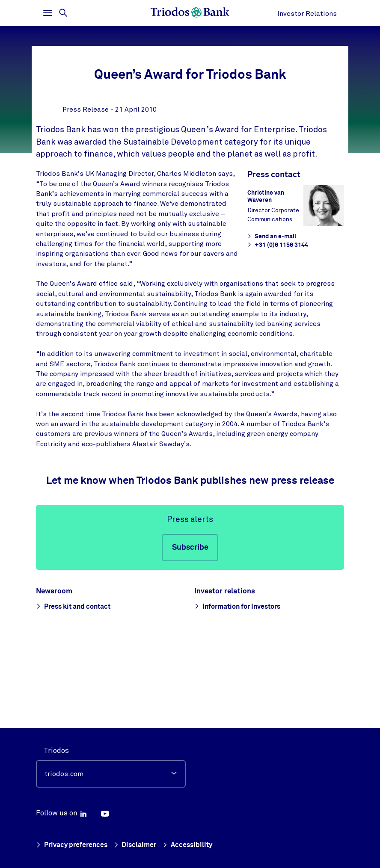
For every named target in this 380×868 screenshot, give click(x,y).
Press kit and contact (79, 688)
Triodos (56, 751)
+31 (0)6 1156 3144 (277, 327)
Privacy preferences (73, 846)
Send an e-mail (271, 319)
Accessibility (193, 846)
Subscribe (190, 630)
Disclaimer (139, 846)
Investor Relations (307, 14)
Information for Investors (244, 688)
